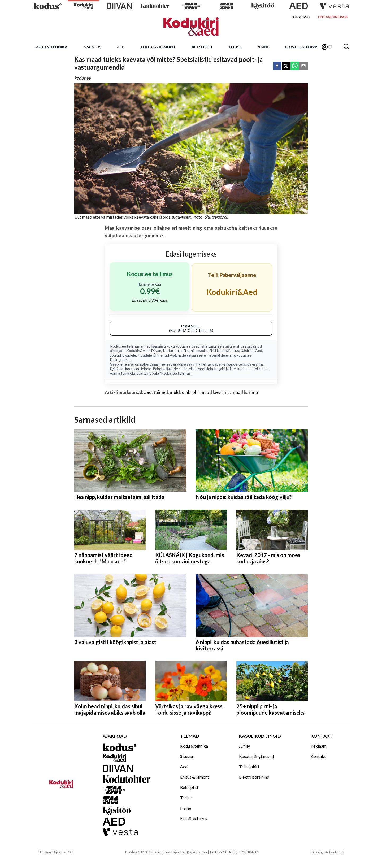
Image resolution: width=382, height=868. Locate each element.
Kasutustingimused (256, 756)
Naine (263, 47)
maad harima (245, 392)
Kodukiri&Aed (138, 351)
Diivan (156, 351)
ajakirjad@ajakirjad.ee (190, 852)
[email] (303, 66)
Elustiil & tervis (302, 47)
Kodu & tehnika (51, 47)
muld (175, 392)
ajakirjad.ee (227, 369)
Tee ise (235, 47)
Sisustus (92, 47)
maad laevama (215, 392)
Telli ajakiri (301, 17)
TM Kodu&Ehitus (225, 351)
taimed (161, 392)
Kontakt (318, 756)
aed (148, 392)
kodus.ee (183, 346)
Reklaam (319, 746)
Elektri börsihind (254, 777)
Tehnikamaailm (196, 351)
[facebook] (277, 66)
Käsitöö (247, 351)
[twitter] (286, 66)
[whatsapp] (295, 66)
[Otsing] (346, 47)
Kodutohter (173, 351)
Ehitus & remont (158, 47)
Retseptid (202, 47)
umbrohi (190, 392)
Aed (121, 47)
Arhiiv (244, 746)
